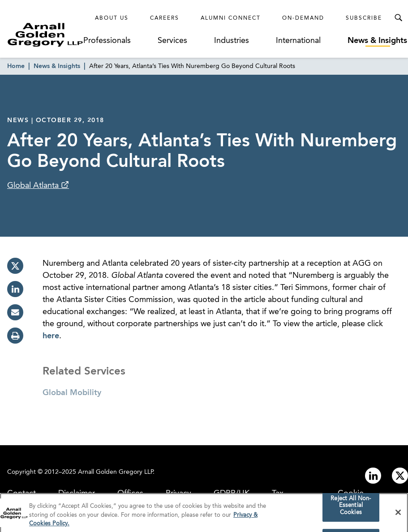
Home (16, 66)
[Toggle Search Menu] (398, 18)
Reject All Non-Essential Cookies (351, 508)
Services (172, 41)
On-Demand (303, 18)
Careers (165, 18)
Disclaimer (77, 494)
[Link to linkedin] (373, 476)
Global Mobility (72, 393)
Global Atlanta (34, 186)
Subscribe (364, 18)
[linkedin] (15, 289)
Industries (232, 41)
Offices (130, 494)
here (51, 336)
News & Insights (377, 41)
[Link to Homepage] (45, 35)
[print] (15, 336)
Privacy (178, 494)
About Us (112, 18)
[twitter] (15, 266)
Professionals (107, 41)
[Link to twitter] (400, 476)
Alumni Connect (231, 18)
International (298, 41)
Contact (21, 494)
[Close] (398, 515)
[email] (15, 312)
